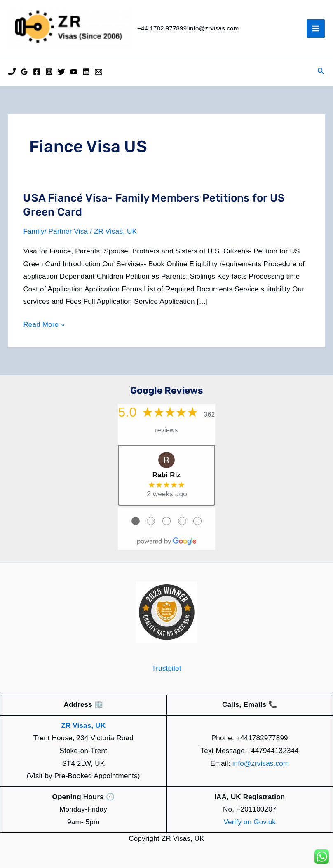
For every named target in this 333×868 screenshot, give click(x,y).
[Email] (98, 72)
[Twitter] (61, 72)
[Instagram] (49, 72)
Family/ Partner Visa (55, 231)
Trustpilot (166, 668)
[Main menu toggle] (316, 28)
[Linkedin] (86, 72)
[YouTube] (74, 72)
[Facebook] (37, 72)
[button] (321, 71)
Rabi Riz (167, 475)
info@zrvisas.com (261, 764)
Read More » (44, 325)
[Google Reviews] (24, 72)
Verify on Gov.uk (250, 822)
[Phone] (12, 72)
